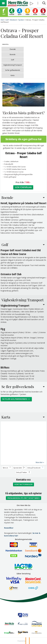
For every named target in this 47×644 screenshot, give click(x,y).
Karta (13, 75)
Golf (13, 60)
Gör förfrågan (23, 187)
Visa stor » (40, 462)
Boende (13, 54)
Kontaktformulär (24, 484)
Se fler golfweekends (13, 70)
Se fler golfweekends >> (16, 399)
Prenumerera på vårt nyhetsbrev (24, 498)
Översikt (13, 49)
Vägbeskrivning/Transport (13, 65)
